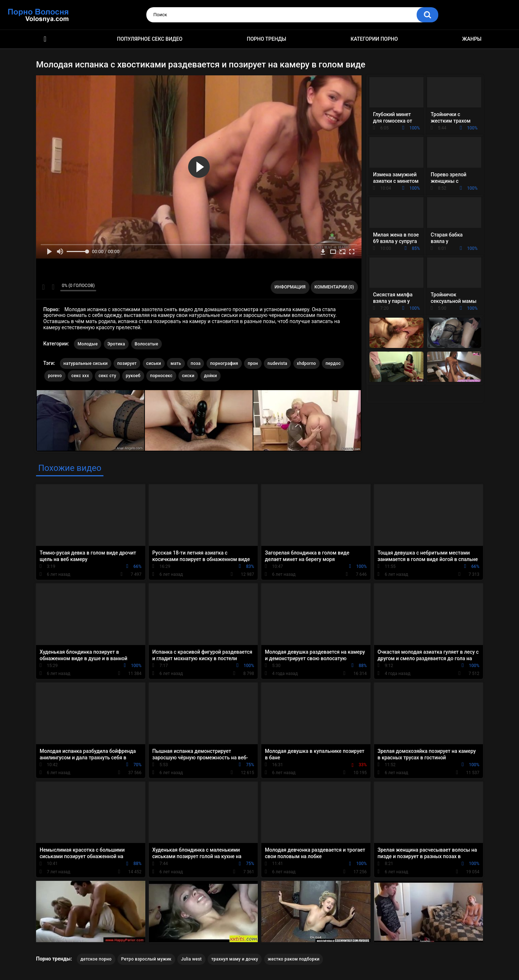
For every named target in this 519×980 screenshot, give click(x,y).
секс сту (107, 376)
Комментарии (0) (334, 287)
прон (253, 363)
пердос (333, 363)
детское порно (96, 959)
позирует (127, 363)
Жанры (472, 39)
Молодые (88, 344)
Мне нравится (43, 287)
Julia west (191, 959)
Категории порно (374, 39)
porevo (55, 376)
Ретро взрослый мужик (146, 959)
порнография (224, 363)
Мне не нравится (53, 287)
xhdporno (307, 363)
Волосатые (147, 344)
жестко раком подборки (294, 959)
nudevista (277, 363)
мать (176, 363)
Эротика (116, 344)
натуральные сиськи (86, 363)
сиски (188, 376)
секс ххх (80, 376)
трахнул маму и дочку (235, 959)
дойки (210, 376)
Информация (290, 287)
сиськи (154, 363)
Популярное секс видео (150, 39)
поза (196, 363)
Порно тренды (267, 39)
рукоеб (133, 376)
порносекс (161, 376)
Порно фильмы (45, 39)
